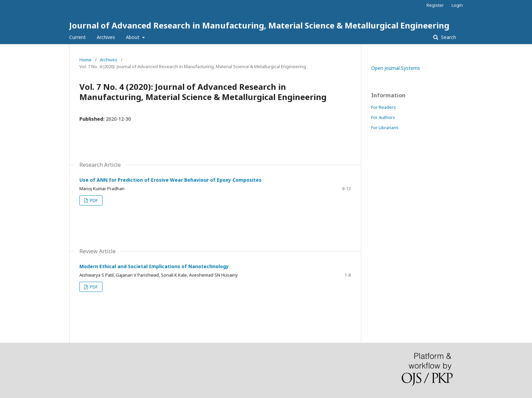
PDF (93, 200)
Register (435, 5)
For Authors (383, 117)
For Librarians (385, 127)
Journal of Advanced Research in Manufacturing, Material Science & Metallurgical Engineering (259, 25)
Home (85, 60)
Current (78, 37)
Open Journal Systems (396, 68)
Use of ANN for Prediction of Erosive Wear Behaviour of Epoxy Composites (170, 180)
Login (457, 5)
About (133, 37)
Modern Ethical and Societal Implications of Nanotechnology (154, 266)
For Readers (384, 107)
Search (448, 37)
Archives (106, 37)
